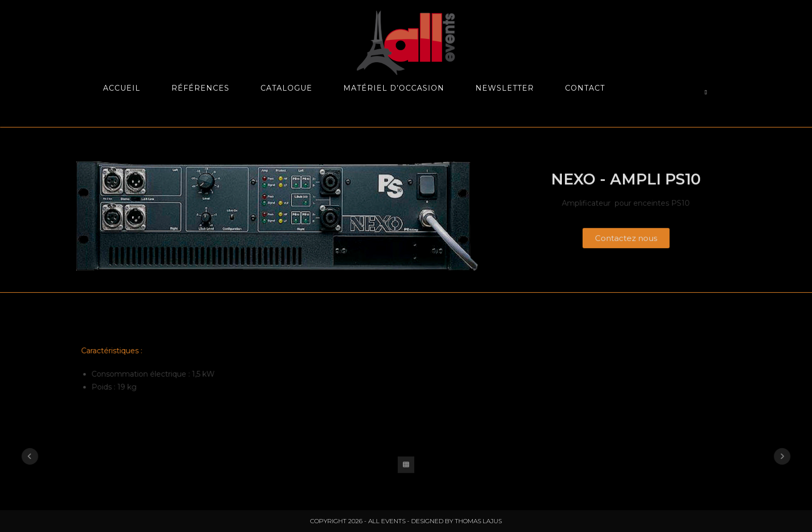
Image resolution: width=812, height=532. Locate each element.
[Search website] (706, 92)
